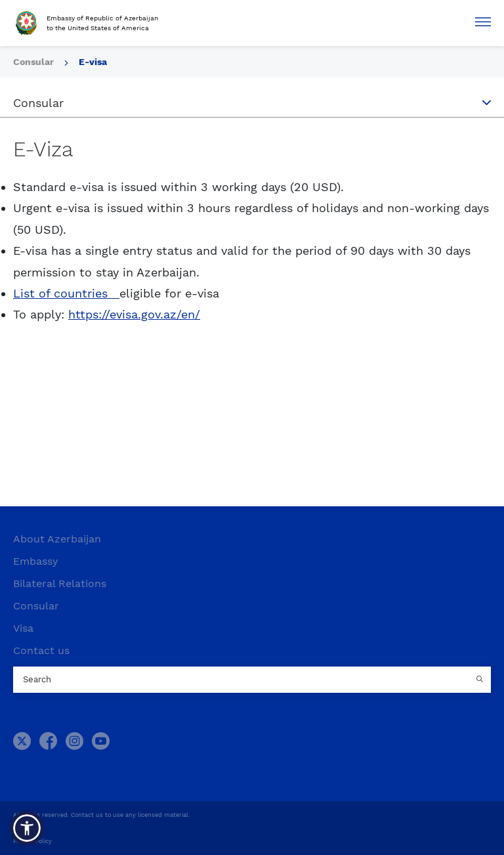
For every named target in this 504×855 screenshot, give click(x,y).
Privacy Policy (32, 841)
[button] (27, 828)
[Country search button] (481, 680)
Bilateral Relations (60, 583)
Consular (35, 62)
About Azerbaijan (57, 539)
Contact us (41, 650)
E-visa (93, 62)
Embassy (35, 561)
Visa (23, 628)
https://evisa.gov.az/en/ (134, 314)
